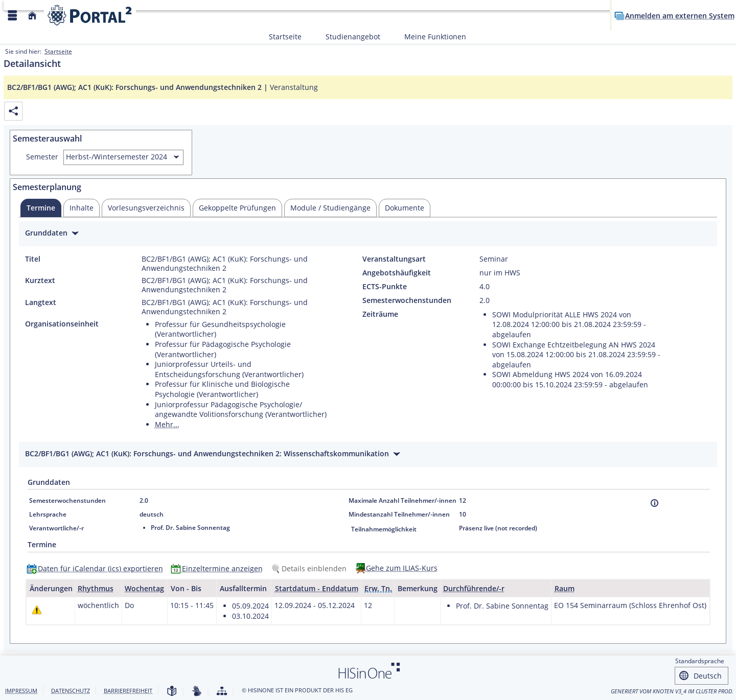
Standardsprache (700, 661)
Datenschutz (71, 691)
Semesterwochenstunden (407, 300)
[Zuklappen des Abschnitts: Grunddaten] (368, 234)
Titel (33, 259)
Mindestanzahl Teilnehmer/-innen (399, 514)
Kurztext (40, 281)
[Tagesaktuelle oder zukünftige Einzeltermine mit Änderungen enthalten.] (37, 609)
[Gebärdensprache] (197, 692)
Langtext (41, 302)
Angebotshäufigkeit (397, 273)
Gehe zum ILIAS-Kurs (402, 568)
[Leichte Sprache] (172, 692)
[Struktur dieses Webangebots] (222, 692)
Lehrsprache (48, 514)
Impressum (21, 691)
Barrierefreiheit (128, 691)
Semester (42, 157)
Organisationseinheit (62, 324)
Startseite (285, 37)
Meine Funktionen (430, 37)
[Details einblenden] (311, 568)
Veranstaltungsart (394, 259)
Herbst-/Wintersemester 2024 (117, 157)
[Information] (654, 503)
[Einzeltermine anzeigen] (219, 568)
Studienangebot (347, 37)
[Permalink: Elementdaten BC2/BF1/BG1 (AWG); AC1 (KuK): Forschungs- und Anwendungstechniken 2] (13, 111)
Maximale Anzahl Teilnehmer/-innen (402, 500)
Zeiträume (380, 314)
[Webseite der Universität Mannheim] (90, 15)
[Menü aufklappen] (12, 16)
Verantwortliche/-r (56, 528)
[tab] (41, 208)
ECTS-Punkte (385, 287)
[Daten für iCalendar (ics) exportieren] (97, 568)
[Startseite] (32, 16)
